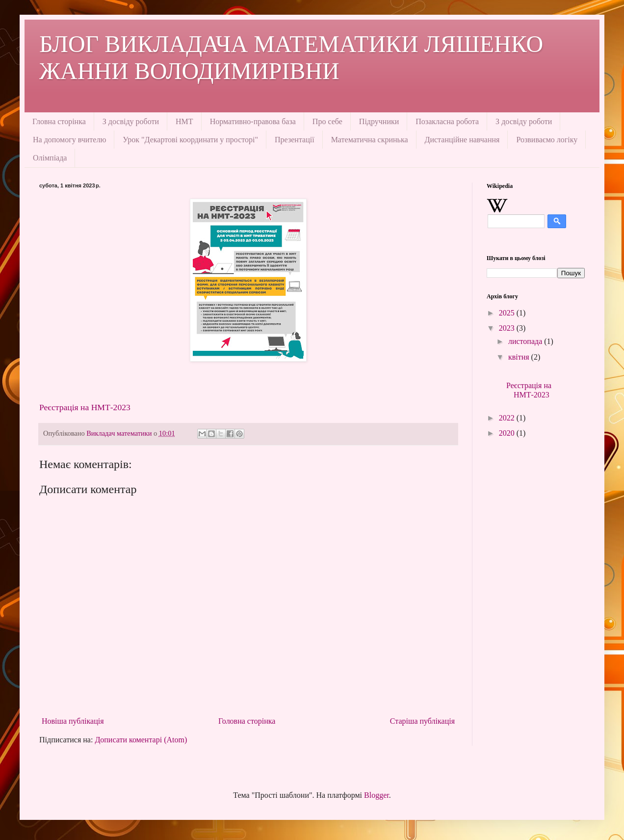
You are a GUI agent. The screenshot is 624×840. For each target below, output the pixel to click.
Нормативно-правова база (253, 121)
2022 (508, 418)
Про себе (327, 121)
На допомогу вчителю (69, 140)
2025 (508, 313)
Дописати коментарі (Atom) (141, 740)
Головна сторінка (247, 721)
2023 (508, 328)
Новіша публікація (73, 721)
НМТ (184, 121)
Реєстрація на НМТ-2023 (85, 407)
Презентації (295, 140)
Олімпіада (50, 158)
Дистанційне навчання (462, 140)
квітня (520, 357)
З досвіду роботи (131, 121)
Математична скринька (370, 140)
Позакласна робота (447, 121)
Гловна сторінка (59, 121)
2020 (508, 433)
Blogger (377, 795)
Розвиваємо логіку (547, 140)
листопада (526, 341)
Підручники (379, 121)
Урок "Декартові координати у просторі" (190, 140)
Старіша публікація (422, 721)
